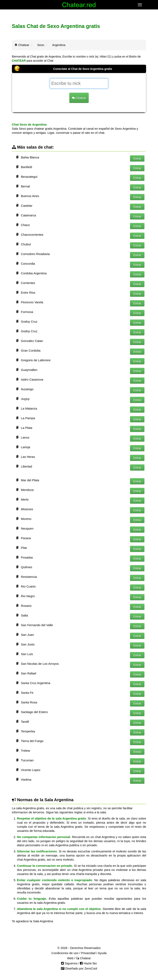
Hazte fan (88, 963)
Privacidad (88, 953)
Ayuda (102, 953)
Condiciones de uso (65, 953)
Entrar (137, 158)
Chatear (24, 45)
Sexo (41, 45)
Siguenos (69, 963)
